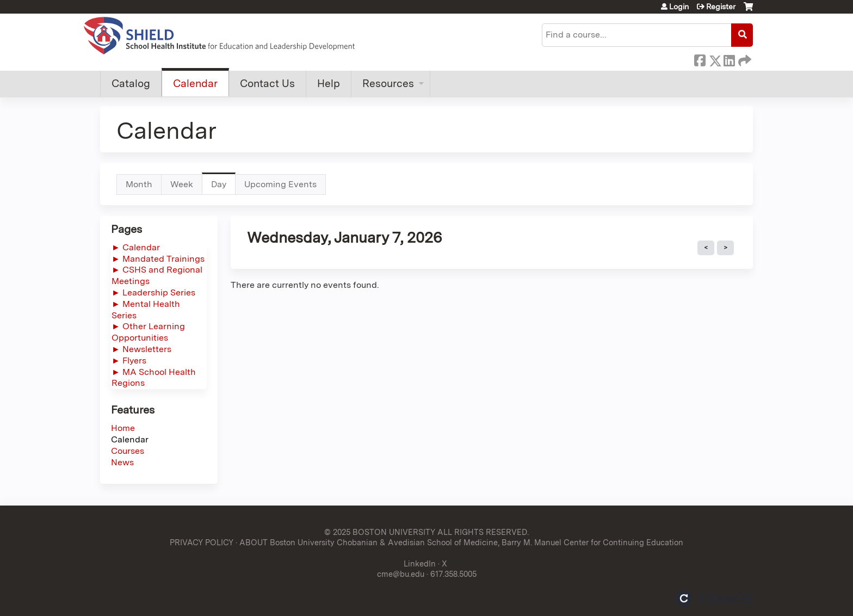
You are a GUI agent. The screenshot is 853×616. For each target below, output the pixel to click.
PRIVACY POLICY (202, 542)
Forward (744, 59)
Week (182, 184)
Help (329, 84)
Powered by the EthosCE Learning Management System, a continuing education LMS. (714, 598)
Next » (725, 248)
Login (679, 7)
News (122, 462)
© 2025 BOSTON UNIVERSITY (380, 532)
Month (139, 184)
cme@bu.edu (401, 574)
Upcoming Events (280, 184)
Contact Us (267, 84)
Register (721, 7)
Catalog (131, 84)
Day (223, 187)
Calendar (195, 84)
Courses (128, 451)
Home (123, 428)
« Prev (706, 248)
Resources (388, 84)
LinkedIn (729, 59)
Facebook (700, 59)
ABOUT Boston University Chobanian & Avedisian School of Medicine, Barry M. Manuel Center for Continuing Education (461, 542)
